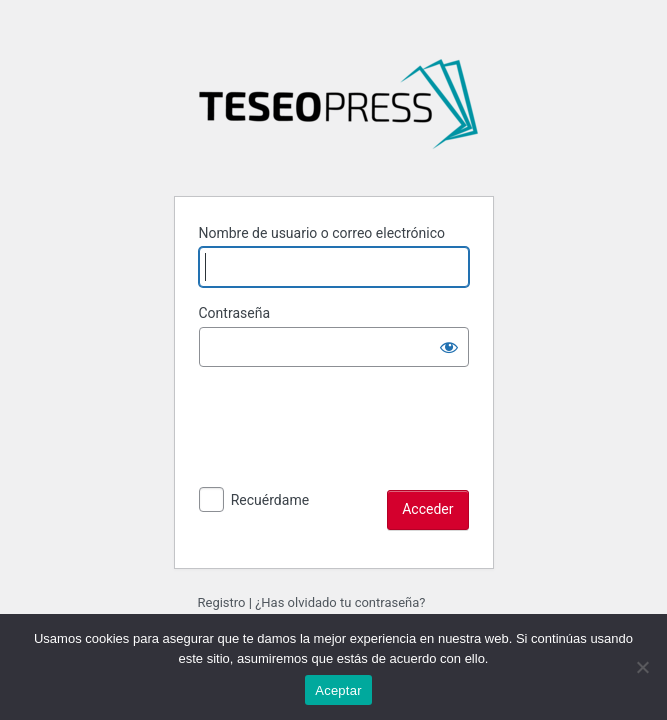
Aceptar (338, 690)
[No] (642, 667)
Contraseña (235, 313)
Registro (222, 602)
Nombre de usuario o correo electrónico (322, 233)
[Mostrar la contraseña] (449, 347)
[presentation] (351, 451)
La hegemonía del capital (338, 112)
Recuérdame (270, 500)
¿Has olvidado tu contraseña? (340, 602)
